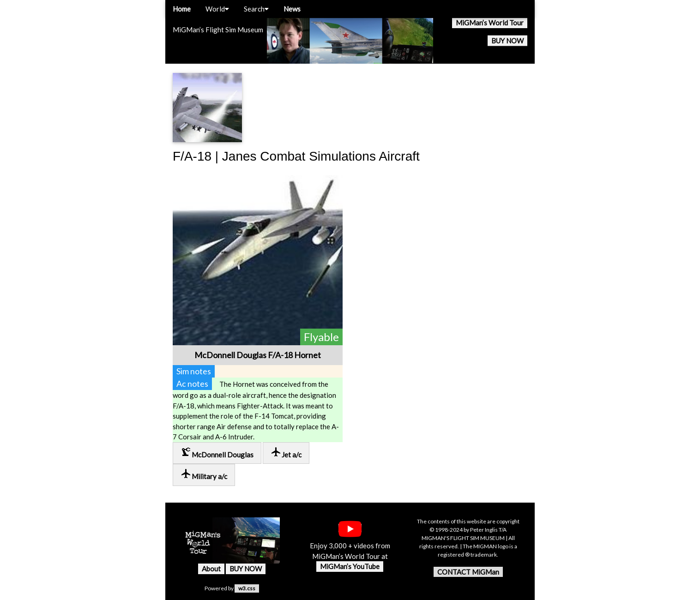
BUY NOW (507, 41)
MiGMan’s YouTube (350, 566)
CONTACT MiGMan (468, 572)
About (211, 569)
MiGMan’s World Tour (490, 23)
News (292, 9)
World (217, 9)
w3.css (247, 588)
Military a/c (204, 474)
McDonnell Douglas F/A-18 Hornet (258, 355)
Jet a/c (286, 453)
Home (182, 9)
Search (256, 9)
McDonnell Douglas (217, 453)
